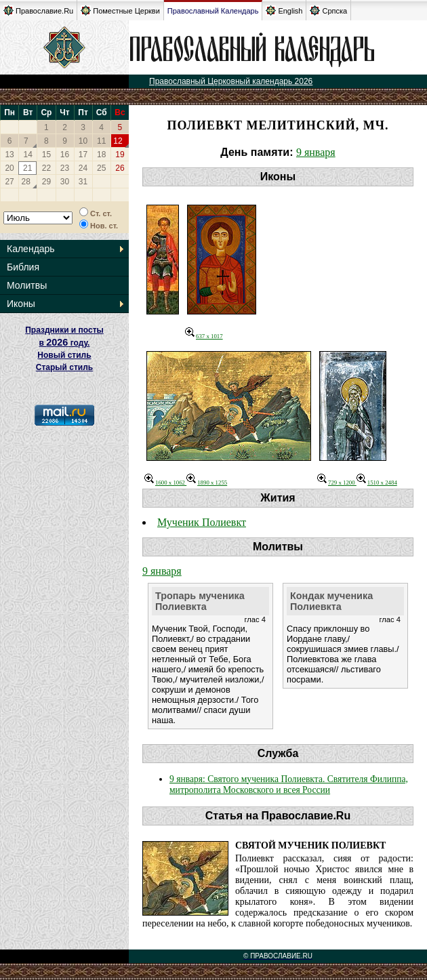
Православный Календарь (213, 11)
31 (83, 182)
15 (46, 155)
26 (120, 168)
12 (118, 141)
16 (65, 155)
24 (83, 168)
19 (120, 155)
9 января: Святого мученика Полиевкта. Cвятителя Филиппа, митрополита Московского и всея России (289, 784)
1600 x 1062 (165, 483)
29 (46, 182)
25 (101, 168)
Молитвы (27, 285)
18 (101, 155)
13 (9, 155)
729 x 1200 (337, 483)
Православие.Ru (38, 11)
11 (101, 141)
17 (83, 155)
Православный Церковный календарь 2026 (231, 81)
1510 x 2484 (377, 483)
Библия (23, 267)
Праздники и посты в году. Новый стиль (64, 343)
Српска (328, 11)
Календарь (31, 249)
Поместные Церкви (120, 11)
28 (26, 182)
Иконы (21, 304)
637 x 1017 (204, 336)
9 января (316, 152)
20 (9, 168)
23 (65, 168)
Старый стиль (64, 367)
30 (65, 182)
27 (9, 182)
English (284, 11)
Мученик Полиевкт (202, 522)
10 (83, 141)
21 (27, 168)
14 (28, 155)
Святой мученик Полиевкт (310, 845)
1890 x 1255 (207, 483)
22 (46, 168)
